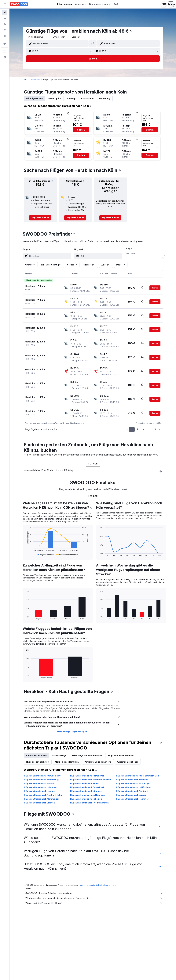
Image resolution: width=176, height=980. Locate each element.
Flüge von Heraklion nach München (87, 776)
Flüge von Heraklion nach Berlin (40, 783)
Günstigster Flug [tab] (34, 98)
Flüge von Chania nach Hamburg (40, 791)
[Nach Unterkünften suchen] (5, 18)
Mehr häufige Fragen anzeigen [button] (72, 732)
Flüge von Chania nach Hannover (132, 799)
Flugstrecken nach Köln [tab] (38, 762)
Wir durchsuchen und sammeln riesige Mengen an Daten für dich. (94, 898)
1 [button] (132, 429)
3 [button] (143, 429)
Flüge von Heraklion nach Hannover (88, 795)
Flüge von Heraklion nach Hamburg (41, 780)
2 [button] (137, 429)
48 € (123, 31)
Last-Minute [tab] (87, 98)
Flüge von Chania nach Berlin (84, 783)
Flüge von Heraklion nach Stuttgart (133, 783)
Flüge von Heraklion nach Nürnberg (133, 787)
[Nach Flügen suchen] (5, 13)
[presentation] (131, 31)
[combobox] (37, 37)
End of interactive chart (25, 554)
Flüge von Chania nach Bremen (40, 803)
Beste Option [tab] (55, 98)
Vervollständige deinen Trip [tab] (98, 762)
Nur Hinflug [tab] (105, 98)
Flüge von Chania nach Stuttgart (132, 791)
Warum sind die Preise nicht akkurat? (94, 903)
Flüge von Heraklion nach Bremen (41, 787)
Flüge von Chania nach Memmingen (42, 799)
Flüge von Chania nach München (132, 780)
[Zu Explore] (5, 36)
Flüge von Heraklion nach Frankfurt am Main (138, 776)
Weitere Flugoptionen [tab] (128, 762)
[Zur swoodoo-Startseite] (19, 4)
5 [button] (155, 429)
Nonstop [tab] (71, 98)
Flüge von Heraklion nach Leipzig (86, 799)
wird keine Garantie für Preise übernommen (97, 885)
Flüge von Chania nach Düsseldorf (87, 787)
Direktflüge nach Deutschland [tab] (87, 755)
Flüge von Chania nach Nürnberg (86, 791)
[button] (5, 4)
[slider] (164, 257)
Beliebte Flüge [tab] (59, 755)
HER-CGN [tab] (93, 464)
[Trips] (5, 44)
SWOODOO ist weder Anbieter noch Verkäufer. (94, 893)
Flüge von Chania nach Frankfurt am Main (91, 780)
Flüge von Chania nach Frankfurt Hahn (43, 795)
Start (25, 80)
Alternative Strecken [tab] (36, 755)
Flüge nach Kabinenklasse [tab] (121, 755)
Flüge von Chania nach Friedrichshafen (89, 803)
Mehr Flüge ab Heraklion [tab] (67, 762)
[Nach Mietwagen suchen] (5, 24)
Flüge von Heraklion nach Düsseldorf (42, 776)
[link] (40, 218)
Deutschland (35, 80)
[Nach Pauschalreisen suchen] (5, 30)
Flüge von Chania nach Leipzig (131, 795)
